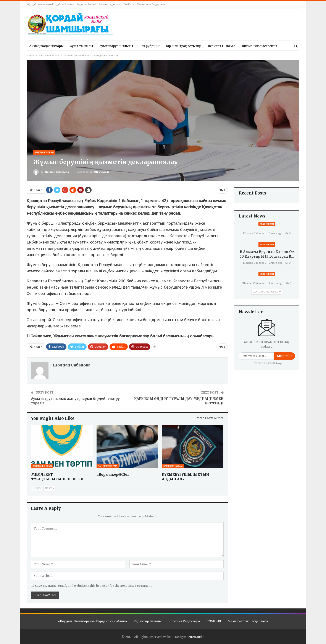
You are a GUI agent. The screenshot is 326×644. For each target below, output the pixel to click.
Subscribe (285, 356)
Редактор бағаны (86, 4)
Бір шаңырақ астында (184, 46)
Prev (37, 488)
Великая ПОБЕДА (222, 46)
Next (49, 488)
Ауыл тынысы (81, 46)
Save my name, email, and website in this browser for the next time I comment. (94, 586)
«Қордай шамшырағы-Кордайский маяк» (50, 4)
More (246, 46)
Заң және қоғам (44, 152)
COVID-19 (129, 4)
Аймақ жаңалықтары (46, 46)
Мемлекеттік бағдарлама (151, 4)
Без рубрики (149, 46)
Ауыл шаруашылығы (116, 46)
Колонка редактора (110, 4)
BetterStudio (195, 637)
